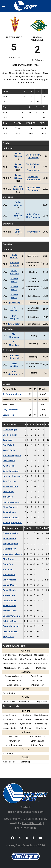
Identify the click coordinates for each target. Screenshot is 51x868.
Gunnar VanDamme (12, 616)
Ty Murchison (14, 344)
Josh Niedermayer (33, 169)
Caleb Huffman (10, 621)
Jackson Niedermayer (13, 476)
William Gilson (14, 280)
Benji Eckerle (18, 230)
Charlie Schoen (33, 155)
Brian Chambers (11, 486)
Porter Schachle (18, 203)
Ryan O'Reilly (33, 232)
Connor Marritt (10, 585)
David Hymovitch (11, 471)
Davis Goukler (14, 365)
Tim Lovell (33, 176)
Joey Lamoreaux (11, 410)
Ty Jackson (33, 158)
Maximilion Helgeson (13, 554)
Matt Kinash (9, 575)
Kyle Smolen (14, 324)
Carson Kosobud (11, 626)
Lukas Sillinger (18, 155)
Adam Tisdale (9, 590)
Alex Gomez (9, 559)
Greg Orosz (8, 415)
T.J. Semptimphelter (13, 394)
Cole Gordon (9, 461)
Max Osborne (9, 595)
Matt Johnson (18, 214)
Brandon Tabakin (11, 517)
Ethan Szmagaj (10, 507)
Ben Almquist (14, 317)
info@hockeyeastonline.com (26, 812)
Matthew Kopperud (18, 187)
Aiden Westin (33, 214)
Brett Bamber (9, 606)
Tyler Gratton (14, 256)
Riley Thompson (33, 217)
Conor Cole (8, 564)
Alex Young (8, 492)
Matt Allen (8, 569)
